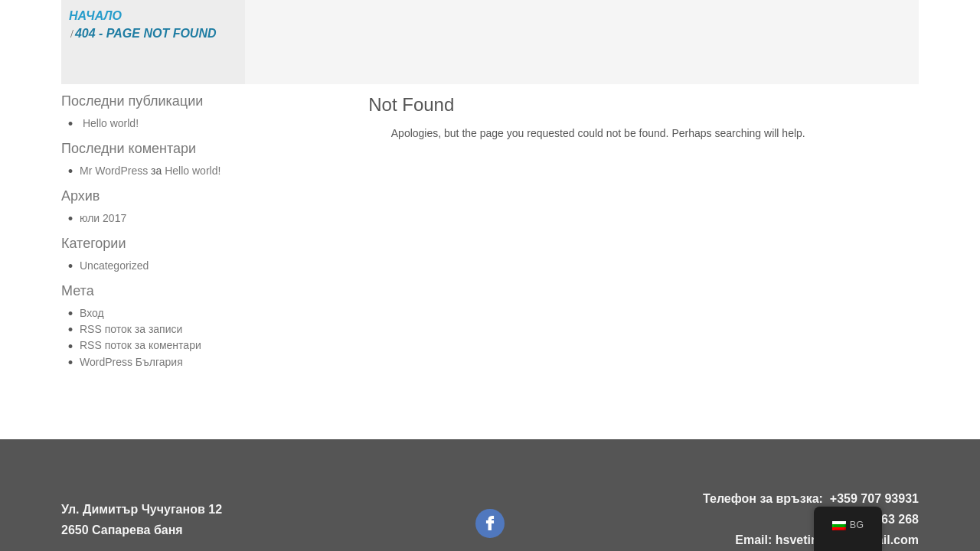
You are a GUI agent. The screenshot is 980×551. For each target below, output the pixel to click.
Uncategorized (114, 266)
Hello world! (111, 123)
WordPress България (131, 362)
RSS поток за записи (131, 329)
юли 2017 (103, 218)
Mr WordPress (114, 171)
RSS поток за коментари (140, 345)
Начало (95, 16)
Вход (92, 313)
